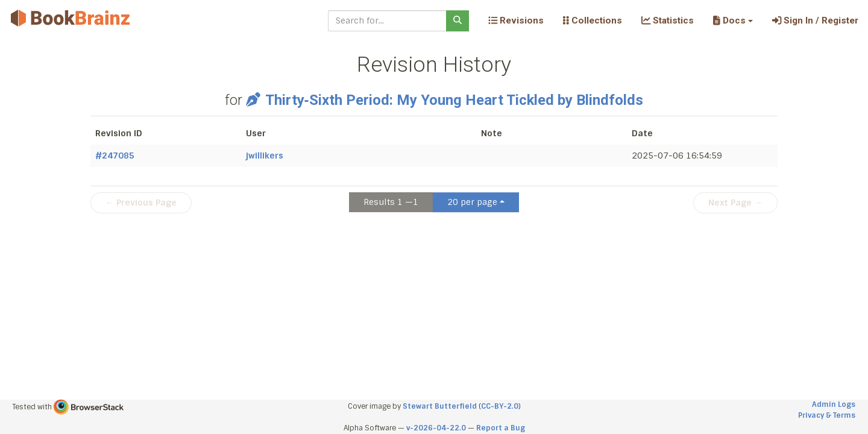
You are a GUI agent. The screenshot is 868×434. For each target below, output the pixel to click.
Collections (593, 20)
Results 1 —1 (391, 202)
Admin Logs (834, 404)
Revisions (516, 20)
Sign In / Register (815, 20)
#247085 (115, 156)
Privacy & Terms (827, 415)
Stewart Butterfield (440, 406)
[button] (733, 20)
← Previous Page (141, 203)
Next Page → (735, 203)
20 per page (472, 202)
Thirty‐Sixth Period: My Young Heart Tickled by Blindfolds (444, 100)
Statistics (668, 20)
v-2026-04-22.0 (436, 428)
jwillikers (265, 156)
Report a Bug (501, 428)
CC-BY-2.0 (500, 406)
